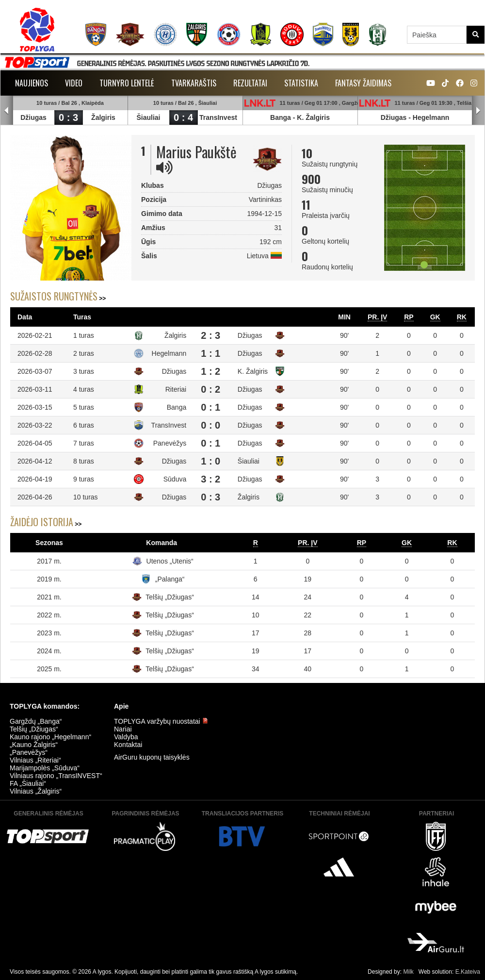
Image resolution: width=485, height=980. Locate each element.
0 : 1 (210, 407)
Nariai (123, 729)
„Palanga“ (170, 579)
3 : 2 (210, 479)
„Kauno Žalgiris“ (34, 745)
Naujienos (32, 83)
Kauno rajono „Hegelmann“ (50, 737)
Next (478, 111)
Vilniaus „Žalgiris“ (36, 791)
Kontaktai (128, 745)
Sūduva (175, 479)
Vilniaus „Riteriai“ (35, 760)
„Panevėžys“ (29, 752)
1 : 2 (210, 371)
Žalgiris (103, 117)
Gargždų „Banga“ (36, 721)
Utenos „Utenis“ (170, 561)
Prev (7, 111)
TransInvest (218, 117)
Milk (408, 972)
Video (74, 83)
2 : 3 (210, 335)
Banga (281, 117)
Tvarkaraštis (194, 83)
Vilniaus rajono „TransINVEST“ (56, 776)
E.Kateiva (468, 972)
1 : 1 (210, 353)
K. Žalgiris (313, 117)
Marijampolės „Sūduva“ (45, 768)
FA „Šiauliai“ (28, 783)
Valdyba (126, 737)
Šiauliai (148, 117)
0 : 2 (210, 389)
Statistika (301, 83)
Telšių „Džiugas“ (170, 597)
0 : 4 (183, 117)
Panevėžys (170, 443)
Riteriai (176, 389)
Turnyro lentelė (127, 83)
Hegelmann (431, 117)
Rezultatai (250, 83)
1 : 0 (210, 461)
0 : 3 (68, 117)
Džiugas (33, 117)
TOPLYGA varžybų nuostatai (161, 721)
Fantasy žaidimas (363, 83)
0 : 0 (210, 425)
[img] (164, 167)
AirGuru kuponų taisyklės (152, 757)
